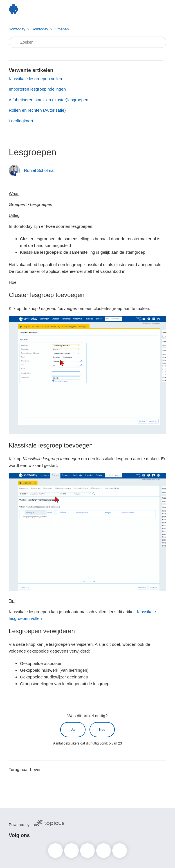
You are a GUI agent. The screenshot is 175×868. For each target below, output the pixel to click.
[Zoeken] (87, 42)
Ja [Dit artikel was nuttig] (73, 730)
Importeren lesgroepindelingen (37, 89)
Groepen (62, 29)
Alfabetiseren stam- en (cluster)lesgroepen (49, 100)
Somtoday (17, 29)
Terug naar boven (25, 769)
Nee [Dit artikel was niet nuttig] (102, 730)
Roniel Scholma (39, 170)
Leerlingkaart (21, 121)
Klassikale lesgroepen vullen (35, 79)
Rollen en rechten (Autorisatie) (37, 110)
